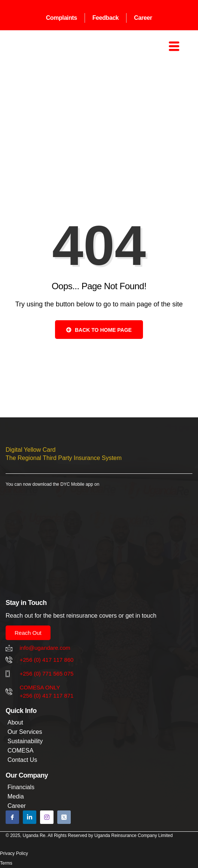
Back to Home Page (99, 330)
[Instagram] (47, 817)
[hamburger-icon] (173, 47)
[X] (64, 817)
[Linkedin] (30, 817)
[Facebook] (12, 817)
